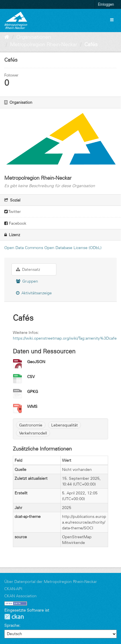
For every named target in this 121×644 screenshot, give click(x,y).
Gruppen (27, 281)
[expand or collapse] (112, 20)
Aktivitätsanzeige (34, 293)
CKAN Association (20, 596)
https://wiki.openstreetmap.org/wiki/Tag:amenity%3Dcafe (65, 338)
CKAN (14, 617)
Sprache (12, 625)
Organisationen (34, 37)
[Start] (7, 37)
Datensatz (28, 269)
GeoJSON (36, 362)
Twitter (13, 212)
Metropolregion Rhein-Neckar (44, 44)
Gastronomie (31, 425)
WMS (32, 406)
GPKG (33, 392)
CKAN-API (13, 589)
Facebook (15, 223)
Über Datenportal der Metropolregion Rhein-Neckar (51, 582)
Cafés (91, 44)
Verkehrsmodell (33, 433)
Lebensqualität (65, 425)
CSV (31, 377)
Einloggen (106, 4)
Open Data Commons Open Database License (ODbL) (53, 248)
